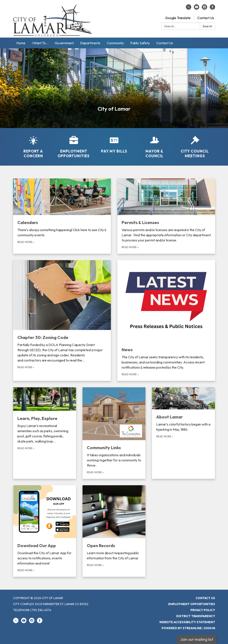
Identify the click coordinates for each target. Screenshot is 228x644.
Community (115, 43)
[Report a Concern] (33, 144)
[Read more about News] (166, 320)
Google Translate (178, 18)
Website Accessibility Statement (187, 622)
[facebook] (212, 8)
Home (21, 43)
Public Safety (140, 43)
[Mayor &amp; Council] (155, 144)
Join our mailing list (197, 639)
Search (207, 26)
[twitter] (189, 8)
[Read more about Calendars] (62, 216)
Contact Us (206, 18)
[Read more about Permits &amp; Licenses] (166, 216)
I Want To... (40, 43)
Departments (90, 43)
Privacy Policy (203, 610)
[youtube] (197, 8)
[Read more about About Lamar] (183, 433)
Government (64, 43)
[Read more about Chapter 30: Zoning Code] (62, 320)
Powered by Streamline (182, 628)
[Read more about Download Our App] (45, 531)
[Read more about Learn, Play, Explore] (45, 433)
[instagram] (204, 8)
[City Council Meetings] (195, 144)
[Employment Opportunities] (74, 144)
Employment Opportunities (192, 604)
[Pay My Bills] (114, 142)
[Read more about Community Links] (114, 433)
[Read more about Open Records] (114, 531)
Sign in (210, 628)
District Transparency (196, 616)
